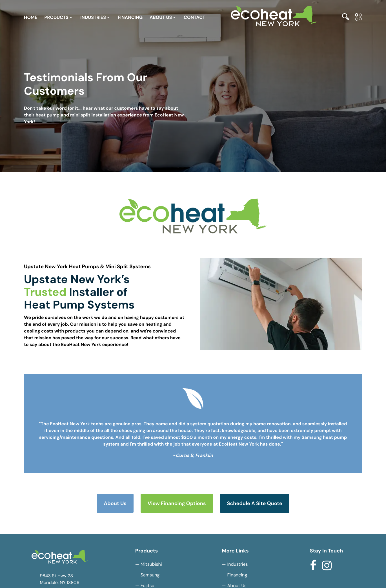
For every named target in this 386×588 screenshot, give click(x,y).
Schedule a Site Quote (255, 503)
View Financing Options (177, 503)
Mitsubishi (151, 564)
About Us (115, 503)
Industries (238, 564)
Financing (237, 575)
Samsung (150, 575)
